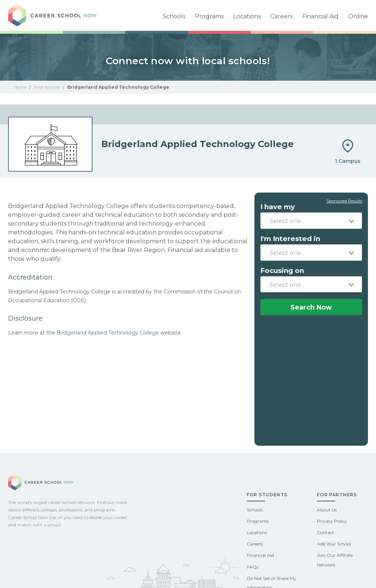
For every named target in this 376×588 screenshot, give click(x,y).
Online (358, 16)
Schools (174, 16)
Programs (209, 16)
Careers (281, 16)
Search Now (311, 307)
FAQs (253, 567)
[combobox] (311, 220)
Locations (247, 16)
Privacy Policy (332, 521)
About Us (327, 510)
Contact (326, 532)
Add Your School (334, 544)
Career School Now (59, 15)
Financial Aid (320, 16)
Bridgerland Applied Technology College (108, 333)
